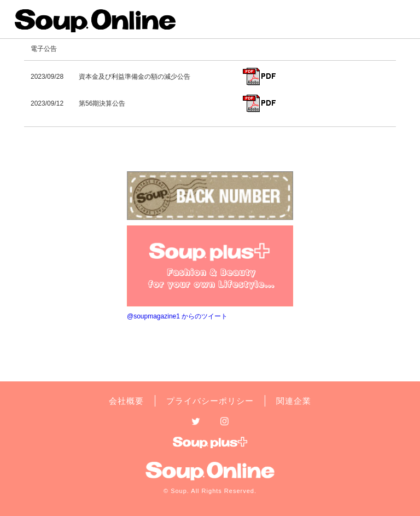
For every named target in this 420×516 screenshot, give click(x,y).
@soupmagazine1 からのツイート (177, 316)
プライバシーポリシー (210, 401)
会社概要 (126, 401)
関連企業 (294, 401)
